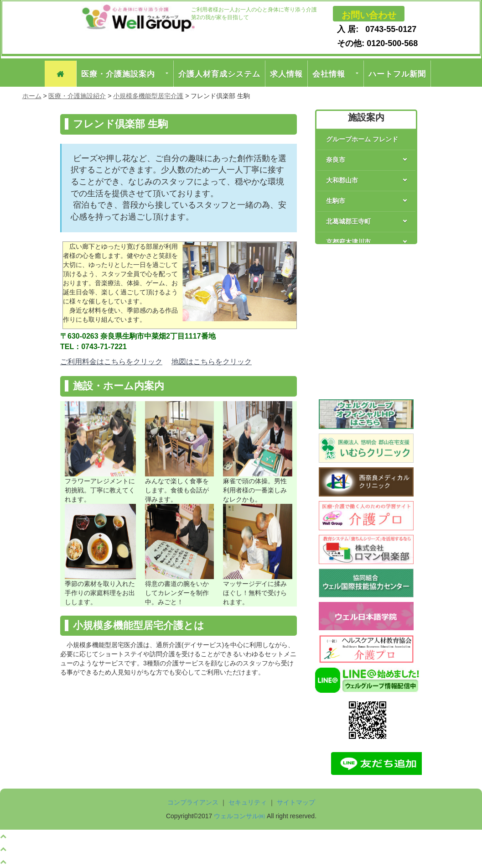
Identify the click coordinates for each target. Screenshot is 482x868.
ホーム (32, 96)
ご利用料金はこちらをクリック (111, 362)
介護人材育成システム (219, 74)
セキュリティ (248, 802)
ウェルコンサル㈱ (239, 816)
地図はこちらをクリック (212, 362)
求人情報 (286, 74)
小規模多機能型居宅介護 (148, 96)
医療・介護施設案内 (118, 74)
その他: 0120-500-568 (371, 43)
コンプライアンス (193, 802)
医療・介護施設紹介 (77, 96)
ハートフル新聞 (397, 74)
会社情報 (329, 74)
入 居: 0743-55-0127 (371, 29)
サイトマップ (296, 802)
